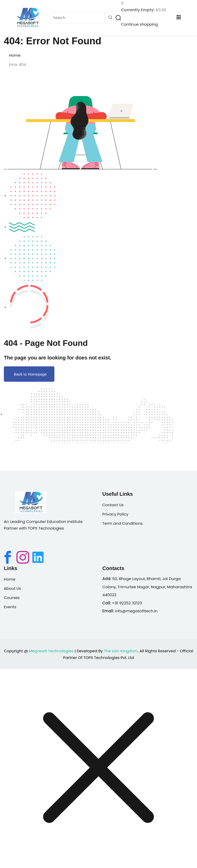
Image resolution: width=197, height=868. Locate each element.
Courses (12, 598)
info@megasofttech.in (136, 611)
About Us (12, 588)
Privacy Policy (115, 514)
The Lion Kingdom (121, 651)
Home (15, 55)
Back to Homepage (29, 374)
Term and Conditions (122, 523)
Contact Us (113, 505)
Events (10, 607)
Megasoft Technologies (51, 651)
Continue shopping (139, 24)
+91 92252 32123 (127, 603)
